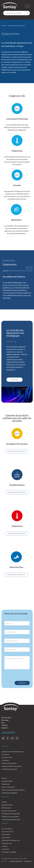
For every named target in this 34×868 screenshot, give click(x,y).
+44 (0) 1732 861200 (8, 732)
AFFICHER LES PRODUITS (17, 451)
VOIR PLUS (15, 380)
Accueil (4, 26)
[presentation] (18, 674)
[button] (27, 268)
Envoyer (22, 683)
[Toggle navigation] (27, 6)
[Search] (17, 13)
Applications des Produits (17, 26)
